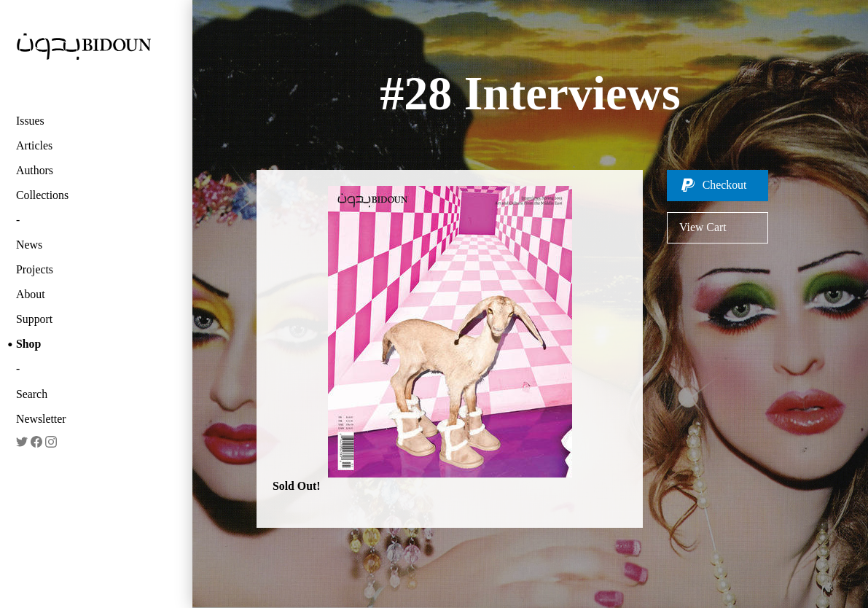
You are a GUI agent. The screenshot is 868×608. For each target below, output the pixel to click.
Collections (42, 195)
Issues (30, 121)
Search (32, 394)
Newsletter (41, 419)
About (31, 294)
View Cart (703, 227)
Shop (28, 344)
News (29, 245)
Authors (35, 170)
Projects (35, 269)
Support (34, 319)
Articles (34, 145)
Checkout (725, 185)
